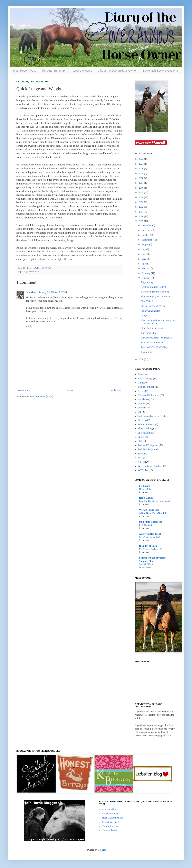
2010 (141, 216)
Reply (29, 326)
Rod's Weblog (146, 498)
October (146, 235)
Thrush (141, 454)
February (146, 273)
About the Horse (82, 71)
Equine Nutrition (32, 271)
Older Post (116, 390)
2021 (141, 164)
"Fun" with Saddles (150, 311)
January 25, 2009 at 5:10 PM (53, 292)
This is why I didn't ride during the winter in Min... (158, 322)
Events (141, 391)
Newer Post (23, 390)
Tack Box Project (146, 449)
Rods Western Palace (113, 818)
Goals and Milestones (148, 395)
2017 (141, 183)
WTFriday (143, 470)
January (146, 278)
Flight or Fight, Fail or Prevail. (156, 297)
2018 (141, 178)
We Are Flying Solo (149, 510)
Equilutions (147, 352)
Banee (141, 374)
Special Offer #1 (147, 564)
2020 (141, 169)
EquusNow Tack (110, 814)
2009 (141, 221)
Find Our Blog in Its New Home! (155, 501)
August (145, 244)
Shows (141, 437)
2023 (141, 159)
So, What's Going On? (150, 537)
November (147, 230)
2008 (141, 359)
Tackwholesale (110, 830)
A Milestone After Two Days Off (157, 338)
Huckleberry (144, 399)
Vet (140, 458)
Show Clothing (145, 428)
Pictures (142, 420)
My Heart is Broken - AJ (151, 549)
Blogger (102, 850)
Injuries (142, 404)
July (144, 249)
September (147, 240)
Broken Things (145, 379)
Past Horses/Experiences (150, 416)
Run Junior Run (149, 333)
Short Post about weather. (153, 328)
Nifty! (144, 316)
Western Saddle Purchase (150, 466)
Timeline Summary (54, 71)
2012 (141, 207)
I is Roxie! (144, 486)
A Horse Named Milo (150, 534)
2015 (141, 192)
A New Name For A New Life (153, 513)
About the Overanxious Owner (118, 71)
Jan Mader (32, 292)
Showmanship (145, 433)
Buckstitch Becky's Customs (161, 71)
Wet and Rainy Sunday (152, 343)
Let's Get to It (145, 525)
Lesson (141, 408)
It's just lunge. (148, 282)
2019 (141, 173)
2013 (141, 202)
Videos (141, 462)
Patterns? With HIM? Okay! (155, 347)
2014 (141, 197)
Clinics (141, 383)
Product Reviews (146, 424)
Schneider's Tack (111, 822)
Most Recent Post (24, 71)
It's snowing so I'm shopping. (155, 292)
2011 (141, 212)
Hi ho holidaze (146, 489)
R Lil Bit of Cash (148, 546)
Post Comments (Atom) (41, 396)
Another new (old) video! (153, 287)
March (145, 268)
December (147, 225)
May (144, 259)
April (144, 264)
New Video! (147, 301)
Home (70, 390)
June (144, 254)
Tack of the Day (110, 826)
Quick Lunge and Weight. (153, 306)
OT (140, 412)
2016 (141, 188)
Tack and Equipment (148, 445)
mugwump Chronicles (151, 522)
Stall (140, 441)
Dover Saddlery (110, 810)
